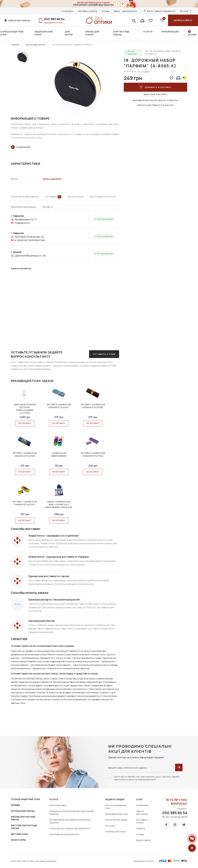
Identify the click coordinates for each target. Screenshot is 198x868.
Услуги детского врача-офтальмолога (69, 828)
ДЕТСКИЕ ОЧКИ (19, 834)
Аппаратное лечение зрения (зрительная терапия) (71, 813)
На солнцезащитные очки (116, 807)
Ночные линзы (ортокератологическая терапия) (70, 821)
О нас (140, 799)
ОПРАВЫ (15, 805)
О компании (67, 11)
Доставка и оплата (88, 11)
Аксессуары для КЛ (36, 45)
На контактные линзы (116, 820)
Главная (15, 45)
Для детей (69, 33)
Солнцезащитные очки (12, 33)
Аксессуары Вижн (52, 179)
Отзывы (106, 11)
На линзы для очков (115, 831)
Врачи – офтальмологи (125, 11)
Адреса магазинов (142, 813)
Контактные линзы (121, 33)
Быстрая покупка (155, 94)
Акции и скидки (115, 799)
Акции (192, 35)
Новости (141, 828)
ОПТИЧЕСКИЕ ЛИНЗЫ (23, 811)
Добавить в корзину (155, 87)
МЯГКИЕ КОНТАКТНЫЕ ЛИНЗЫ (23, 818)
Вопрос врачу (143, 840)
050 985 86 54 (54, 19)
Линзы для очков (92, 33)
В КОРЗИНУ (25, 423)
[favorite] (150, 20)
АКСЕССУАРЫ (18, 840)
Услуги (148, 32)
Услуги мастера (57, 805)
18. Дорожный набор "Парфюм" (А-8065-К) (73, 45)
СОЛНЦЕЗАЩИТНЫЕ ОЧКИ (25, 799)
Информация (170, 32)
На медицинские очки (116, 814)
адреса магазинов (19, 20)
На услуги (110, 826)
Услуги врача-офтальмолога (64, 834)
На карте (47, 207)
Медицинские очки (44, 33)
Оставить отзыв (104, 354)
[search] (134, 20)
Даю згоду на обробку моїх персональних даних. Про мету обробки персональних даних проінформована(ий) (147, 778)
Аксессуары (76, 197)
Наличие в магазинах (25, 197)
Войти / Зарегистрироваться (161, 11)
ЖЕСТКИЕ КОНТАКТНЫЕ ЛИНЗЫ (24, 827)
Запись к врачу (183, 20)
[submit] (179, 767)
